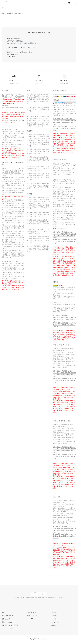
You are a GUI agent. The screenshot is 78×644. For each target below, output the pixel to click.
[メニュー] (75, 3)
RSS (28, 619)
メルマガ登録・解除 (33, 616)
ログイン (54, 619)
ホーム (4, 8)
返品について (6, 619)
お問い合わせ (55, 625)
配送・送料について (8, 616)
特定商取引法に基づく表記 (10, 625)
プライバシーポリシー (8, 628)
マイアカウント (56, 613)
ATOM (32, 619)
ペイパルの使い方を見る (60, 228)
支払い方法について (8, 622)
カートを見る (55, 622)
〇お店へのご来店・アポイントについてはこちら (21, 48)
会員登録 (54, 616)
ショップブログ (31, 613)
